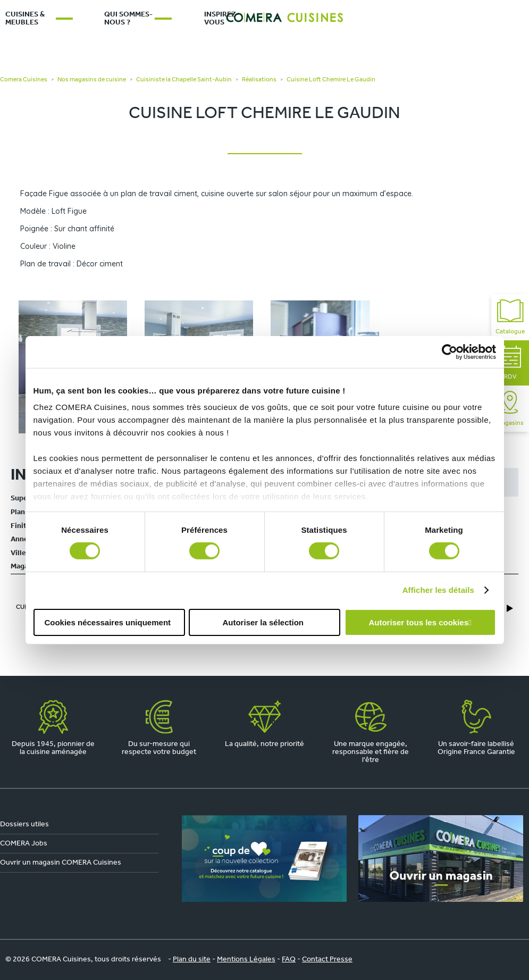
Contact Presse (327, 960)
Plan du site (192, 960)
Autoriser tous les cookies (418, 622)
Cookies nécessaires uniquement (107, 622)
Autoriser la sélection (263, 622)
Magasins (510, 409)
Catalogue (510, 317)
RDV (510, 363)
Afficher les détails (438, 590)
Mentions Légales (246, 960)
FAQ (289, 960)
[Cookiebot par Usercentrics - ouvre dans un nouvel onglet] (450, 351)
